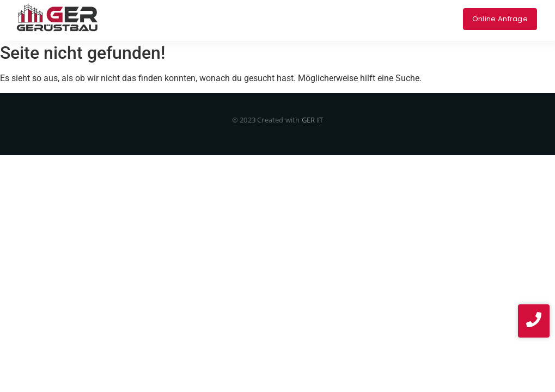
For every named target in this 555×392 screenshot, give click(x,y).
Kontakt (362, 11)
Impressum (411, 11)
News (283, 26)
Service (230, 11)
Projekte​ (319, 11)
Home (136, 11)
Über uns (273, 11)
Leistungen (182, 11)
